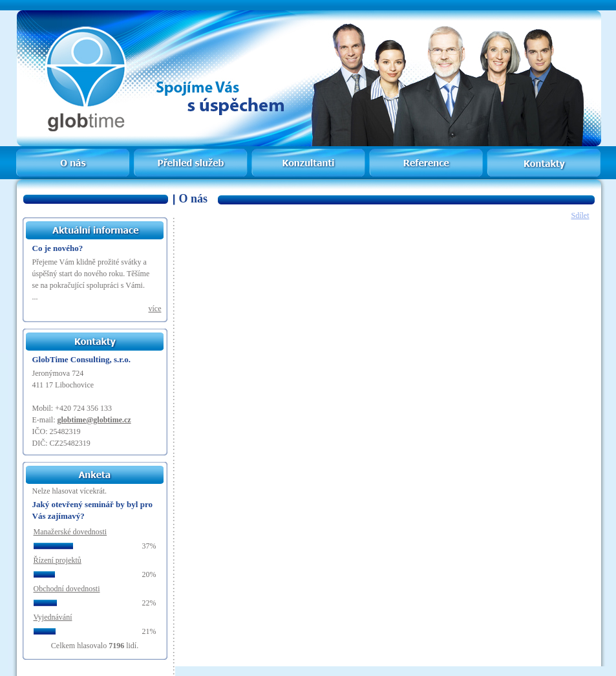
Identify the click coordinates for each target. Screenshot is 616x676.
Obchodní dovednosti (67, 589)
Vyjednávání (53, 617)
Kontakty (543, 153)
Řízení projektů (58, 560)
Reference (424, 153)
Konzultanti (307, 153)
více (155, 309)
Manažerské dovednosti (70, 532)
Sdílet (580, 215)
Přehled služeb (190, 153)
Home (74, 153)
